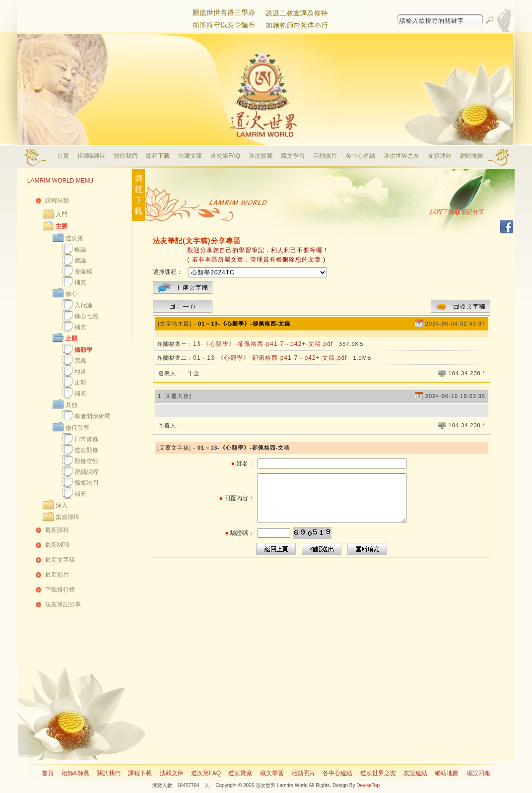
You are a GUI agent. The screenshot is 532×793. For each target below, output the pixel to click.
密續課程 (86, 472)
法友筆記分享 (63, 604)
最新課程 (57, 530)
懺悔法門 (86, 483)
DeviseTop (368, 785)
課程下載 (158, 156)
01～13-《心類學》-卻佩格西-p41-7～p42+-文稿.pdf (270, 358)
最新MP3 (57, 545)
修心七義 (86, 316)
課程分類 (57, 200)
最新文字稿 (60, 560)
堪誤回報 (478, 773)
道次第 (74, 238)
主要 (62, 226)
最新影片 (57, 575)
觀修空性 (86, 461)
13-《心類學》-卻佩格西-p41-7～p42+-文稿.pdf (263, 344)
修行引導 (77, 428)
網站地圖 (472, 156)
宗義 (80, 361)
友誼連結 (440, 156)
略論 (80, 250)
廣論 (80, 261)
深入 (62, 505)
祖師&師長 (91, 156)
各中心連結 (360, 156)
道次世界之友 (401, 156)
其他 (71, 405)
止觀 (71, 338)
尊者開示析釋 (92, 416)
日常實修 (86, 439)
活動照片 (325, 156)
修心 (71, 294)
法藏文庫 (190, 156)
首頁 (63, 156)
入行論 (83, 305)
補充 (80, 282)
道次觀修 (86, 450)
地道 (80, 372)
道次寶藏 (261, 156)
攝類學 (83, 350)
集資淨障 (67, 517)
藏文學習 (293, 156)
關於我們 (126, 156)
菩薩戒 (83, 271)
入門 (62, 214)
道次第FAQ (225, 156)
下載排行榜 (60, 590)
